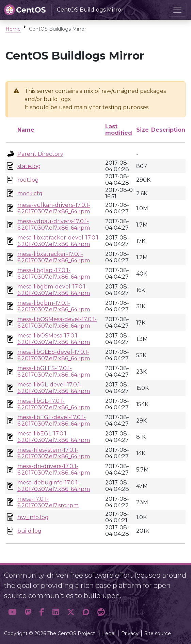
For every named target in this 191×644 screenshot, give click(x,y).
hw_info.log (33, 517)
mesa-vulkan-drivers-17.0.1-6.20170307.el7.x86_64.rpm (54, 208)
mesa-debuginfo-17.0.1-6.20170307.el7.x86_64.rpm (54, 486)
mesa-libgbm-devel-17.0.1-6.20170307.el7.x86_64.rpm (54, 290)
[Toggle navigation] (177, 10)
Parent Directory (40, 154)
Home (13, 29)
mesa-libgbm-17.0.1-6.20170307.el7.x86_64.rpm (54, 306)
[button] (12, 612)
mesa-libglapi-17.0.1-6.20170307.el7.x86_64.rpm (54, 274)
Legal (109, 633)
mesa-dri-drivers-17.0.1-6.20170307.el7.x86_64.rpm (54, 469)
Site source (158, 633)
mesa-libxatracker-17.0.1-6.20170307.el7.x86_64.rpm (54, 257)
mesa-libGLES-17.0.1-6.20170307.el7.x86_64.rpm (54, 371)
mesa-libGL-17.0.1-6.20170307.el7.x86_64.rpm (54, 404)
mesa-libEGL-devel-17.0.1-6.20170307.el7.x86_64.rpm (54, 420)
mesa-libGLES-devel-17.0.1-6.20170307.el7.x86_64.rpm (54, 355)
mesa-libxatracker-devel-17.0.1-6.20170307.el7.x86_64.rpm (59, 241)
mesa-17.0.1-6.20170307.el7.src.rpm (48, 502)
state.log (29, 166)
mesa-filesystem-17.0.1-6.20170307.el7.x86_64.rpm (54, 453)
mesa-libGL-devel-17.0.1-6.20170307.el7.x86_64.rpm (54, 388)
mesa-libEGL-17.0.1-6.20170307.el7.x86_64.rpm (54, 437)
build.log (29, 531)
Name (26, 130)
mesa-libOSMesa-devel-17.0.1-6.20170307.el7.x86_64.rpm (57, 323)
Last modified (119, 130)
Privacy (130, 633)
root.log (28, 180)
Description (168, 130)
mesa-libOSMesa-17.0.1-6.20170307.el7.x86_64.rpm (54, 339)
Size (142, 130)
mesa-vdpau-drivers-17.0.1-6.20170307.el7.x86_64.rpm (54, 225)
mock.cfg (30, 193)
